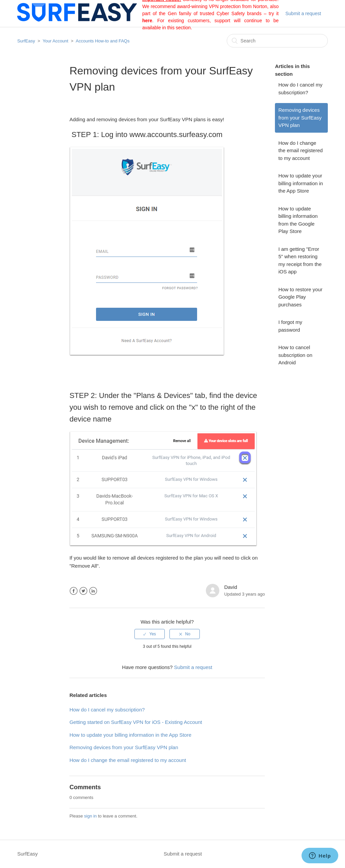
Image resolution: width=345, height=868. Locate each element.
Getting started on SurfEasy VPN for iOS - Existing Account (136, 722)
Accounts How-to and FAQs (103, 41)
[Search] (277, 41)
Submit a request (303, 13)
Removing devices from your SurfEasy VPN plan (300, 118)
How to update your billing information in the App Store (301, 183)
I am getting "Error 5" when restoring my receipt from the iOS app (300, 260)
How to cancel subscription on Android (295, 355)
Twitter (83, 591)
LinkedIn (93, 591)
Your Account (56, 41)
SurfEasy (26, 41)
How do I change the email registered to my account (301, 151)
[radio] (150, 634)
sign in (91, 816)
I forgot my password (290, 326)
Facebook (74, 591)
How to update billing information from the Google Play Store (298, 220)
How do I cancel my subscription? (300, 89)
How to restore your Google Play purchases (300, 297)
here (147, 21)
